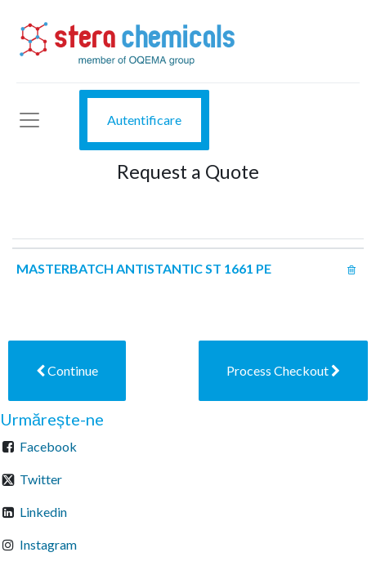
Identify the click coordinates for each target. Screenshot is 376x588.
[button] (67, 371)
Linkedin (43, 512)
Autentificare (144, 120)
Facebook (48, 446)
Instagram (48, 544)
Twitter (41, 479)
